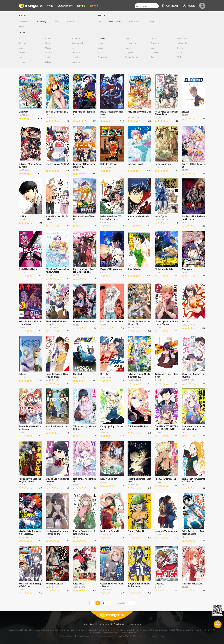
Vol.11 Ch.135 (52, 380)
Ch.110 (76, 485)
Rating (57, 22)
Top (162, 636)
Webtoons (103, 53)
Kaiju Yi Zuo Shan (109, 479)
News (21, 26)
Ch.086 (76, 170)
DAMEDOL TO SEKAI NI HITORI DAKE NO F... (166, 428)
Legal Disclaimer (85, 636)
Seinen (101, 48)
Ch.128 (131, 590)
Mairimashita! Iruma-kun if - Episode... (30, 533)
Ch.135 (49, 167)
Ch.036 (49, 485)
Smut (180, 53)
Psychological (130, 43)
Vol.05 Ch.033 (106, 534)
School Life (182, 43)
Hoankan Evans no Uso (57, 426)
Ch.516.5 (50, 118)
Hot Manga (104, 624)
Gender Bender (131, 57)
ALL (100, 22)
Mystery (49, 48)
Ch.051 (131, 430)
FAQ (153, 636)
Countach (78, 374)
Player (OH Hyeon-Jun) (111, 269)
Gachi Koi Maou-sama (192, 584)
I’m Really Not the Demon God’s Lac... (193, 218)
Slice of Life (24, 53)
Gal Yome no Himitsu (138, 426)
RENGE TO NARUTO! (165, 479)
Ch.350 (158, 272)
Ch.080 (185, 432)
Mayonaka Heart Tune (84, 322)
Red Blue (105, 374)
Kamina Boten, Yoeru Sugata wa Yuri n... (85, 533)
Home (50, 6)
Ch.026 (185, 587)
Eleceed (186, 112)
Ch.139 (158, 327)
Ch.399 (131, 272)
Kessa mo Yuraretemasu (166, 531)
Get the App (172, 6)
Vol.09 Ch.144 (106, 590)
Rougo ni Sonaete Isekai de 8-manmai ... (139, 585)
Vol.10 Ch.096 (79, 587)
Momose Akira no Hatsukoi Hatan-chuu (194, 428)
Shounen (22, 43)
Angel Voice (79, 584)
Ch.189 (185, 223)
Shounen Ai (103, 57)
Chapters (71, 22)
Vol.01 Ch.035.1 (25, 537)
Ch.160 (185, 272)
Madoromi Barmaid (110, 531)
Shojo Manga (135, 624)
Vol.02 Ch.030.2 (134, 380)
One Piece (23, 112)
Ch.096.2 (104, 222)
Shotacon (76, 62)
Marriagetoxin (189, 269)
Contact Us (123, 636)
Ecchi (153, 48)
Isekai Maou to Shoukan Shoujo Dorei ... (166, 113)
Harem (101, 43)
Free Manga (119, 624)
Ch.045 (76, 537)
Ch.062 (185, 537)
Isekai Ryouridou (163, 164)
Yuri (179, 57)
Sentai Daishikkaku (28, 269)
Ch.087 (76, 275)
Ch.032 (22, 432)
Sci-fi (74, 48)
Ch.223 (49, 430)
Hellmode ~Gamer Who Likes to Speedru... (112, 218)
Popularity (42, 22)
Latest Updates (65, 6)
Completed (134, 22)
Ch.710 (22, 377)
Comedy (102, 39)
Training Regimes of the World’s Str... (139, 323)
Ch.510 (103, 118)
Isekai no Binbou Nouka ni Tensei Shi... (139, 375)
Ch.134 (158, 118)
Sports (180, 48)
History (191, 6)
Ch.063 (22, 327)
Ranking (81, 6)
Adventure (76, 39)
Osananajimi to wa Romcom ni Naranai (166, 323)
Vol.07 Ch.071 (188, 380)
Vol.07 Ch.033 (106, 432)
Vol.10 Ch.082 (133, 328)
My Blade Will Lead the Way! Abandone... (30, 480)
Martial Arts (183, 39)
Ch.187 (49, 222)
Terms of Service (105, 636)
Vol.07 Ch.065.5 (189, 325)
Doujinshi (129, 53)
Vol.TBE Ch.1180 (26, 115)
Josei (47, 57)
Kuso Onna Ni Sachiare (111, 322)
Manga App (89, 624)
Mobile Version (140, 636)
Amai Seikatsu (134, 269)
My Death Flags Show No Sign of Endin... (84, 270)
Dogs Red (159, 584)
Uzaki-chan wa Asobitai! (57, 164)
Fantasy (154, 39)
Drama (127, 39)
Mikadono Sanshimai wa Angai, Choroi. (58, 270)
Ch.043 (22, 485)
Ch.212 (22, 272)
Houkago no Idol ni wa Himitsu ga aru (57, 533)
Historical (76, 57)
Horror (48, 43)
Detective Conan (108, 164)
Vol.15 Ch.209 (133, 118)
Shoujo (22, 48)
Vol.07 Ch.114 (133, 485)
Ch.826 (103, 482)
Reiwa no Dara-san (55, 584)
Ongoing (151, 22)
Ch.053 (158, 432)
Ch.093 (103, 325)
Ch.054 (158, 482)
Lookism (23, 216)
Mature (48, 53)
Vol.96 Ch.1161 (107, 167)
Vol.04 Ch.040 (52, 587)
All (20, 39)
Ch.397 (185, 115)
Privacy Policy (66, 636)
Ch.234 (76, 222)
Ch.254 (103, 272)
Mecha (22, 62)
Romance (155, 43)
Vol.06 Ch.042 (52, 327)
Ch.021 (22, 590)
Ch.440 (76, 118)
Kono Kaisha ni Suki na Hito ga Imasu (57, 375)
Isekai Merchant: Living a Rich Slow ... (30, 585)
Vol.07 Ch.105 (25, 170)
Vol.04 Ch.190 (106, 377)
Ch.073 (131, 534)
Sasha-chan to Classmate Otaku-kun (193, 480)
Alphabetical (24, 22)
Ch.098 (185, 485)
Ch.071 (158, 167)
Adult (153, 57)
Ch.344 (131, 167)
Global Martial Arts (164, 269)
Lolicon (48, 62)
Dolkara (186, 322)
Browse (94, 6)
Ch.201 (49, 275)
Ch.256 (131, 222)
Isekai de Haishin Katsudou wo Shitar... (30, 323)
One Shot (155, 53)
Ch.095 (158, 380)
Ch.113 (76, 325)
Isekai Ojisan (161, 216)
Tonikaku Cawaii (135, 164)
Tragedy (128, 48)
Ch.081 (76, 432)
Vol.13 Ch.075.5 (161, 220)
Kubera (22, 374)
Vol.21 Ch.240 (79, 377)
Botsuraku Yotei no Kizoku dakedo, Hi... (30, 428)
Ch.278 (185, 170)
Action (48, 39)
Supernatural (77, 43)
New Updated (115, 22)
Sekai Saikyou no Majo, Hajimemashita (193, 533)
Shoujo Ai (76, 53)
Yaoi (20, 57)
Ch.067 (158, 587)
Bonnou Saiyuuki (136, 531)
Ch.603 (22, 220)
